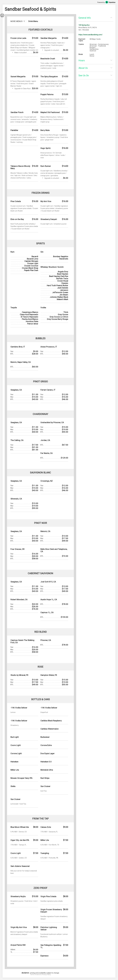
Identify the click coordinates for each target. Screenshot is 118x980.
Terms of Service (36, 975)
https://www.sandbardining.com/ (90, 35)
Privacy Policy (46, 975)
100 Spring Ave (84, 25)
